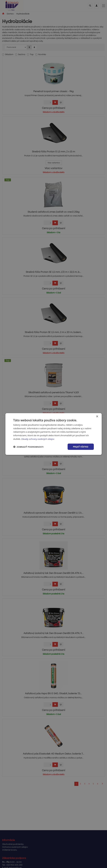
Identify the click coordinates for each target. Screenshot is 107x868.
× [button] (97, 416)
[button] (28, 447)
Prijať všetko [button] (81, 447)
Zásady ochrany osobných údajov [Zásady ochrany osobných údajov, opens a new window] (38, 439)
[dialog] (53, 434)
